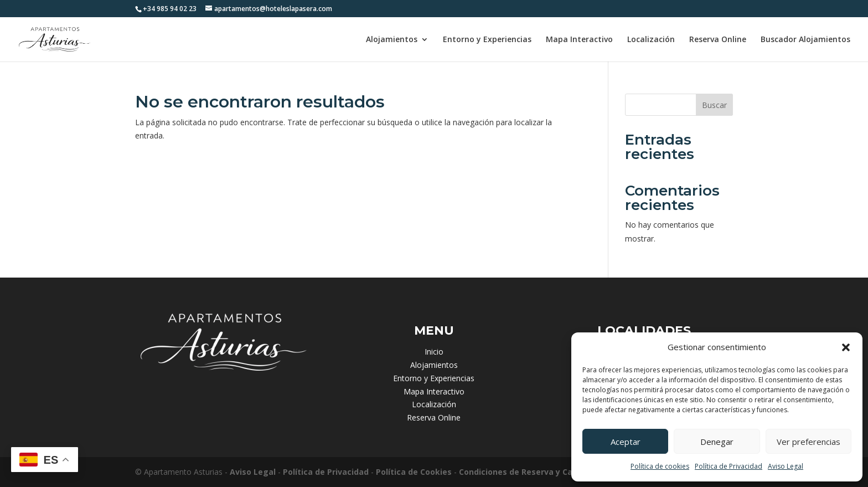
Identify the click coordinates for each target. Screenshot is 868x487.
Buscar (714, 105)
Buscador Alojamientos (805, 40)
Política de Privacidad (728, 466)
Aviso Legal (786, 466)
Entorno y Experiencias (487, 40)
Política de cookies (660, 466)
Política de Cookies (414, 472)
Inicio (434, 352)
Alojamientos (392, 40)
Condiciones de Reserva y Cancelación (535, 472)
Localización (651, 40)
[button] (846, 347)
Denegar (717, 442)
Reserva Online (718, 40)
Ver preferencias (808, 442)
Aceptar (626, 442)
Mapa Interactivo (579, 40)
